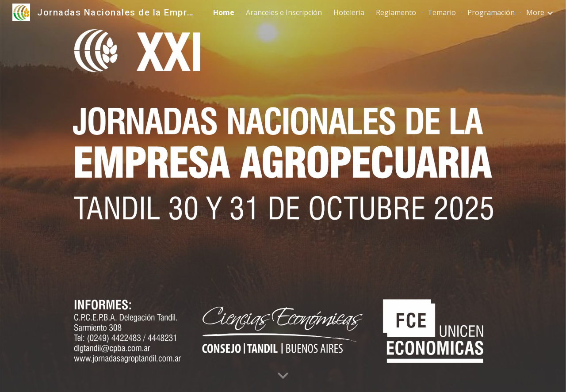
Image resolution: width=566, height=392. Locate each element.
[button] (283, 376)
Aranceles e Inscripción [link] (284, 12)
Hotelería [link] (349, 12)
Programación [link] (491, 12)
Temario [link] (442, 12)
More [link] (535, 12)
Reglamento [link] (396, 12)
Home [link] (224, 12)
